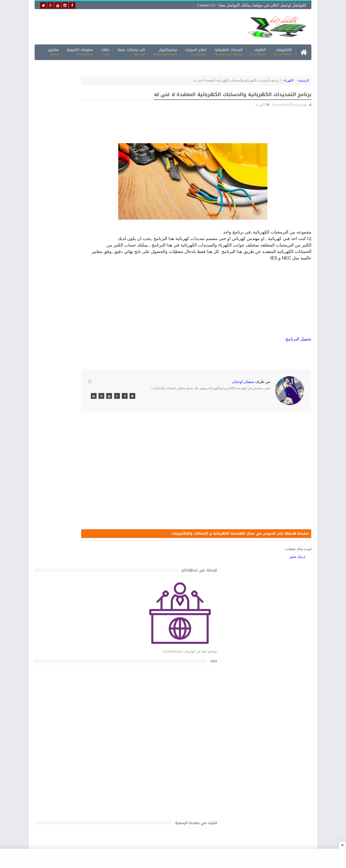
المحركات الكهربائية (229, 50)
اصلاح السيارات (196, 50)
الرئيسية (303, 78)
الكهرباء (258, 50)
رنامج (290, 357)
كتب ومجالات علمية (131, 50)
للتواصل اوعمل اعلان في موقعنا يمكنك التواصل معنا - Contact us (252, 5)
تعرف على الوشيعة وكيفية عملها (76, 603)
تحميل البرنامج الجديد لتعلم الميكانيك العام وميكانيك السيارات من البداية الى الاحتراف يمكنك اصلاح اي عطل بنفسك (69, 721)
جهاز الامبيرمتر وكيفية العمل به (77, 469)
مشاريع (54, 50)
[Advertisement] (136, 26)
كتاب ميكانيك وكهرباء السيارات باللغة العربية (68, 513)
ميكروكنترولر (165, 50)
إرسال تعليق (297, 576)
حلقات (105, 50)
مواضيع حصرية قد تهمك (104, 677)
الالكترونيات (283, 50)
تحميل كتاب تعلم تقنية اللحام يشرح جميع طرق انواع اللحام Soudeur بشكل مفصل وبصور (71, 654)
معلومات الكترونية (80, 50)
